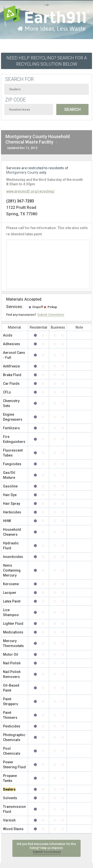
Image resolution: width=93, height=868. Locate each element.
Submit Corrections (51, 315)
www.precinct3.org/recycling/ (30, 191)
